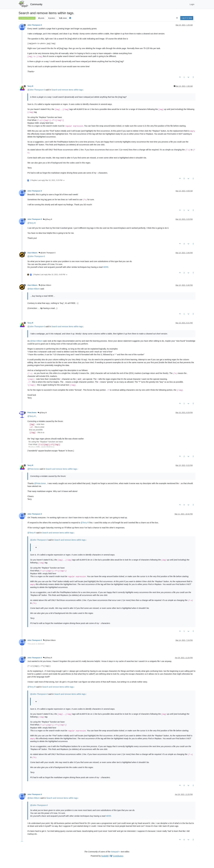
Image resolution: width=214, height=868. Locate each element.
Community (36, 4)
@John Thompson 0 (47, 253)
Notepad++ (116, 852)
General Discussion (27, 18)
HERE (106, 267)
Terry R (30, 86)
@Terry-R (32, 223)
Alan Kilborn (32, 253)
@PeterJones (33, 469)
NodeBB (105, 856)
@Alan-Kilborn (34, 289)
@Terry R (47, 219)
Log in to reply (187, 18)
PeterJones (32, 413)
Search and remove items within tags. (67, 90)
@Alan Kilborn (45, 285)
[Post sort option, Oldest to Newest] (177, 18)
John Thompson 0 (35, 25)
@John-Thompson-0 (36, 90)
